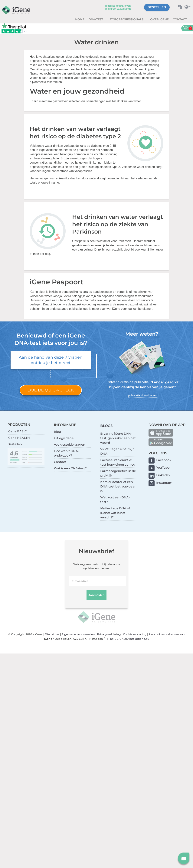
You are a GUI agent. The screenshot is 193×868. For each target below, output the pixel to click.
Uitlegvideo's (64, 438)
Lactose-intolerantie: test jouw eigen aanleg (118, 462)
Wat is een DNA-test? (70, 468)
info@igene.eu (139, 639)
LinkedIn (163, 475)
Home (80, 19)
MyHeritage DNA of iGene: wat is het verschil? (115, 513)
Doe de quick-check (51, 390)
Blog (57, 432)
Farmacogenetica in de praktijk (118, 473)
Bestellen (157, 7)
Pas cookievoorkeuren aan (167, 634)
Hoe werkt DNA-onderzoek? (66, 453)
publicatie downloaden (142, 395)
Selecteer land (189, 7)
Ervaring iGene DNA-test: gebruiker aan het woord (118, 438)
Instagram (164, 483)
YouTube (163, 468)
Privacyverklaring (109, 634)
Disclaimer (52, 634)
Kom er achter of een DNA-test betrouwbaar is (118, 486)
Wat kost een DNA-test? (115, 500)
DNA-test (96, 19)
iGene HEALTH (19, 438)
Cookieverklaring (135, 634)
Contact (180, 19)
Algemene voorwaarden (78, 634)
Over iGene (159, 19)
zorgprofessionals (127, 19)
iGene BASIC (17, 431)
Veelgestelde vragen (70, 445)
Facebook (164, 460)
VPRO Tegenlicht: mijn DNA (117, 451)
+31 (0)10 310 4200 (117, 639)
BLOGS (106, 426)
